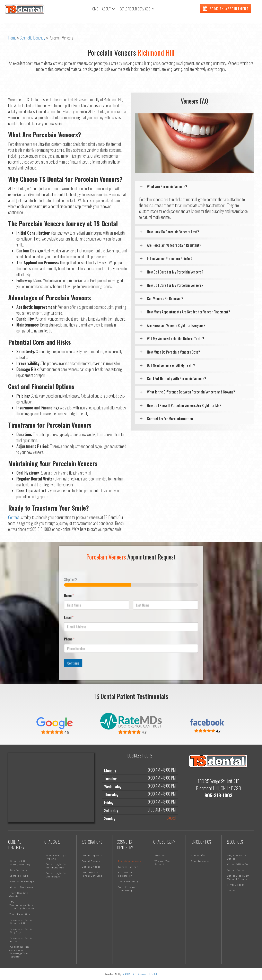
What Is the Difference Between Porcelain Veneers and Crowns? (191, 392)
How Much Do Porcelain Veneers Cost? (173, 352)
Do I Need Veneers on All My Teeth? (171, 365)
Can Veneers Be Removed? (165, 299)
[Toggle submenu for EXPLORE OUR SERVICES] (153, 9)
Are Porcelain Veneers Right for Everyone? (176, 325)
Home (12, 38)
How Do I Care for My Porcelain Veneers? (175, 272)
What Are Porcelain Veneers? (167, 187)
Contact (14, 517)
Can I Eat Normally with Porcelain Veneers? (177, 379)
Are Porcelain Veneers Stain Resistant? (174, 245)
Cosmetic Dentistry (33, 38)
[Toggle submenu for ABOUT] (113, 9)
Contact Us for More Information (170, 419)
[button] (226, 9)
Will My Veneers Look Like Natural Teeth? (176, 339)
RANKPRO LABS (129, 974)
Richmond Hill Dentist (147, 974)
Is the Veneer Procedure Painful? (170, 259)
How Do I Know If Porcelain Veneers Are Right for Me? (184, 405)
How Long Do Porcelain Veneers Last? (173, 232)
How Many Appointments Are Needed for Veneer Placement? (189, 312)
